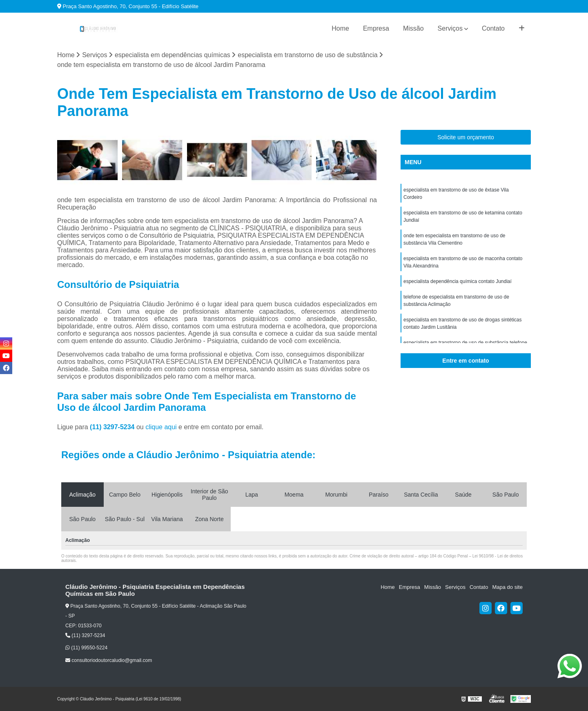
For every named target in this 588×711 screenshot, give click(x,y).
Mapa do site (507, 587)
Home (340, 28)
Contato (493, 28)
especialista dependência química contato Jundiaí (458, 281)
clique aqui (161, 427)
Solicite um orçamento (466, 137)
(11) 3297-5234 (113, 427)
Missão (413, 28)
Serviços (450, 28)
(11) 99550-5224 (86, 648)
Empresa (376, 28)
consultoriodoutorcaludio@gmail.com (109, 660)
